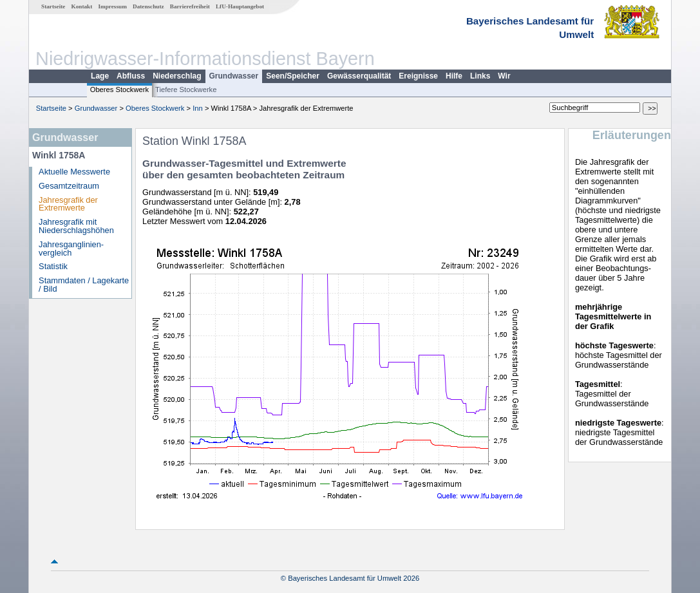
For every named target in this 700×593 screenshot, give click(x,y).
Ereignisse (418, 76)
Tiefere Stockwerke (186, 89)
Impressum (113, 6)
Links (480, 76)
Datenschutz (148, 6)
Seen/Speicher (293, 76)
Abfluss (131, 76)
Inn (198, 108)
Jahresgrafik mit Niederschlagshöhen (76, 226)
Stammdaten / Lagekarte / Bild (84, 285)
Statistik (53, 266)
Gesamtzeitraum (69, 186)
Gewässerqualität (359, 76)
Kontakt (82, 6)
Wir (504, 76)
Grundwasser (234, 76)
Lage (100, 76)
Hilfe (454, 76)
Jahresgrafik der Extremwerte (68, 204)
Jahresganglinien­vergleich (71, 249)
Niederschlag (177, 76)
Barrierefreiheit (190, 6)
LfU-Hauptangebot (240, 6)
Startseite (53, 6)
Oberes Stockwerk (119, 89)
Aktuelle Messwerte (74, 172)
